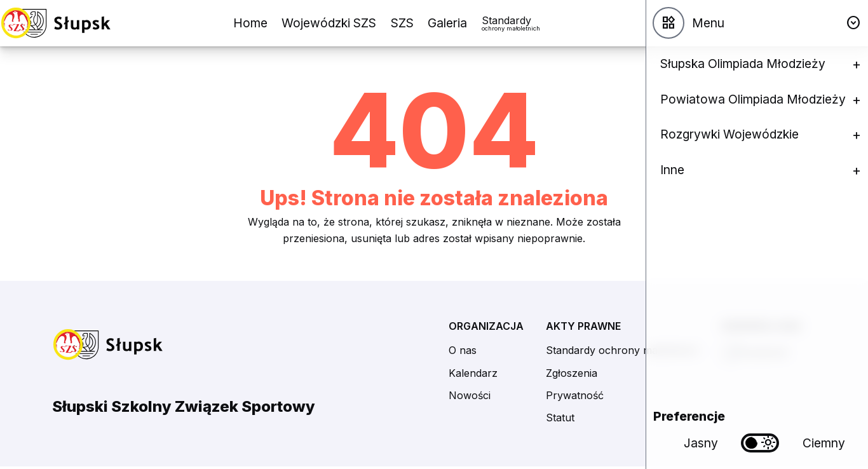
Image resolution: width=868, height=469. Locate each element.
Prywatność (575, 395)
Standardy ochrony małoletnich (622, 350)
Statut (560, 418)
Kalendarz (473, 373)
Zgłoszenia (572, 373)
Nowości (470, 395)
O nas (463, 350)
